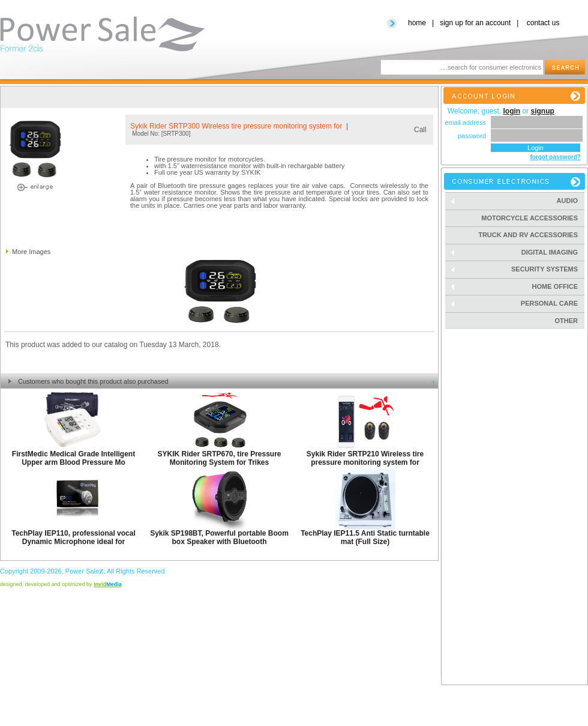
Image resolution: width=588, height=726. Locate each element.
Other (567, 321)
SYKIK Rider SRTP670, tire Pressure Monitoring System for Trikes (219, 458)
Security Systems (517, 269)
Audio (517, 201)
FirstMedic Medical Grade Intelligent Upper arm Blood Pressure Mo (73, 458)
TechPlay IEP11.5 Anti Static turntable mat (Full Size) (365, 537)
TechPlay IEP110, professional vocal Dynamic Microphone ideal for (73, 537)
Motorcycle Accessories (529, 218)
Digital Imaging (517, 253)
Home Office (517, 287)
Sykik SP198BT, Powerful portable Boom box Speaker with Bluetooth (219, 537)
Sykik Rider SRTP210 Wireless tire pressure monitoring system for (365, 458)
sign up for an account (475, 23)
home (417, 23)
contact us (543, 23)
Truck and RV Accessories (528, 235)
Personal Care (517, 304)
